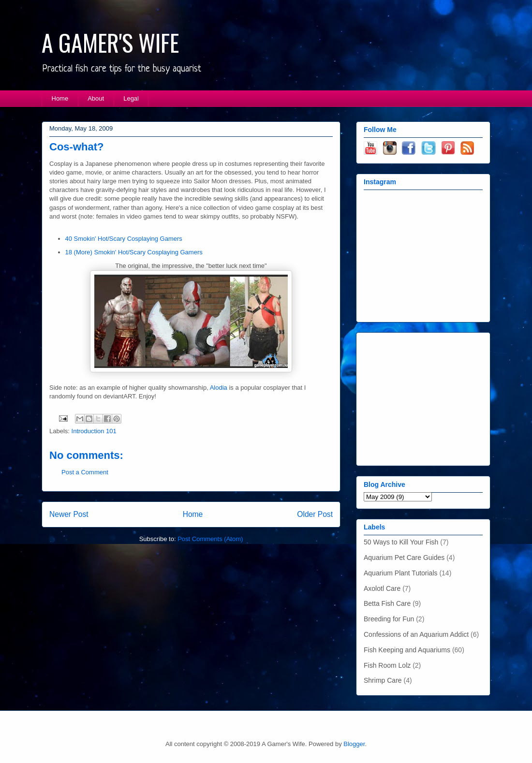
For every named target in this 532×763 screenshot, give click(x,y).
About (96, 98)
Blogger (354, 744)
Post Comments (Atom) (210, 539)
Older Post (315, 514)
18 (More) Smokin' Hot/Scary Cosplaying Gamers (134, 252)
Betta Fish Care (387, 603)
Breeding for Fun (389, 619)
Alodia (219, 388)
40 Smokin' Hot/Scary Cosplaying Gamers (124, 239)
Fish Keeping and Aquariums (407, 650)
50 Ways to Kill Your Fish (401, 542)
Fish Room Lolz (387, 665)
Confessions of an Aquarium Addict (416, 634)
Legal (131, 98)
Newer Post (69, 514)
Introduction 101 (94, 431)
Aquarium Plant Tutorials (401, 573)
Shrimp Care (383, 680)
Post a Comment (85, 472)
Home (60, 98)
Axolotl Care (382, 588)
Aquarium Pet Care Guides (404, 558)
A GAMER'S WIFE (110, 42)
